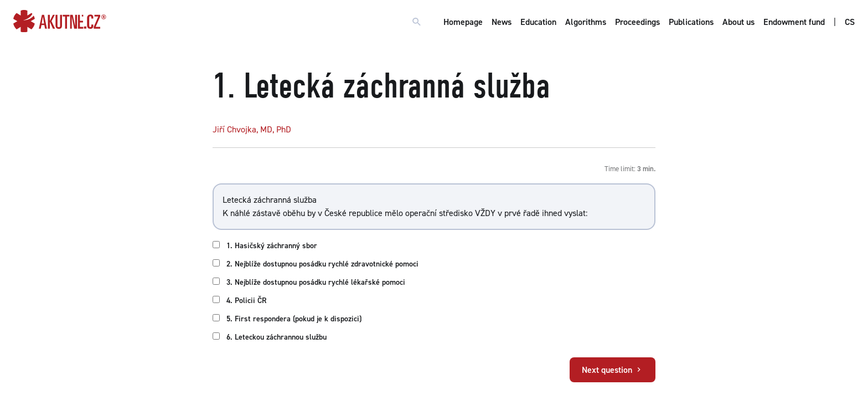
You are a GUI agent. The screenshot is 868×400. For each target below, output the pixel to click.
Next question (613, 370)
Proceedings (637, 22)
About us (738, 22)
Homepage (463, 22)
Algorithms (586, 22)
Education (538, 22)
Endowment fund (794, 22)
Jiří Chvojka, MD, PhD (252, 129)
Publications (691, 22)
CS (850, 22)
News (502, 22)
